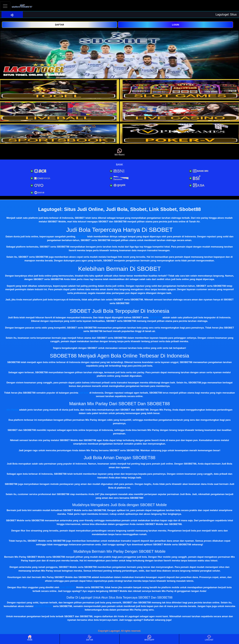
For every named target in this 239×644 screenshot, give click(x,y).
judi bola (84, 393)
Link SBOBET (68, 587)
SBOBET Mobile (43, 606)
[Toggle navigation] (5, 6)
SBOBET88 (155, 317)
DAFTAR (59, 25)
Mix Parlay (13, 410)
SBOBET (82, 237)
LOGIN (176, 25)
